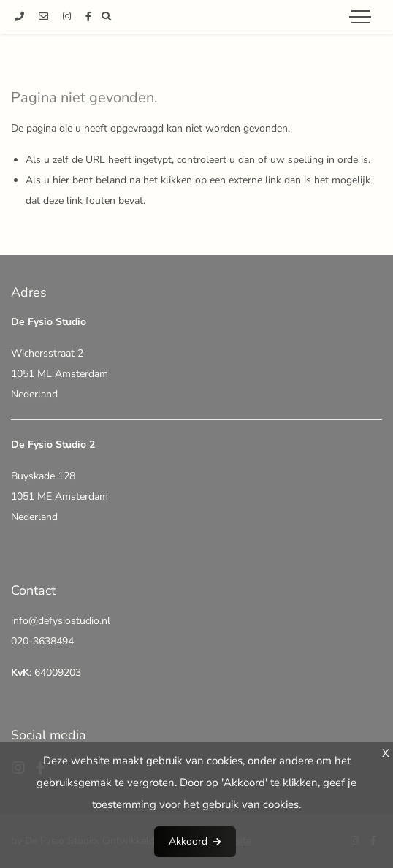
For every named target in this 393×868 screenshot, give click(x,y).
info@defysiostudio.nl (61, 621)
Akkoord (188, 841)
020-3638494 (42, 641)
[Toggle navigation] (360, 17)
